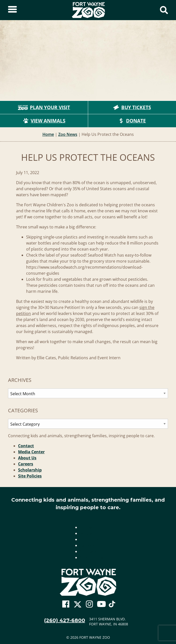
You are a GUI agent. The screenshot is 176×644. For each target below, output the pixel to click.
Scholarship (30, 470)
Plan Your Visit (44, 107)
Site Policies (30, 476)
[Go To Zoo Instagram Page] (89, 604)
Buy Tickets (132, 107)
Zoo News (68, 134)
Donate (132, 121)
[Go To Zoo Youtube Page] (101, 604)
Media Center (31, 452)
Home (48, 134)
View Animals (44, 121)
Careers (26, 464)
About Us (27, 458)
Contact (26, 446)
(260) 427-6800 (65, 620)
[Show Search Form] (164, 10)
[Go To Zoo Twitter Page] (78, 606)
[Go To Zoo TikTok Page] (112, 606)
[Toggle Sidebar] (12, 10)
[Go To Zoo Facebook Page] (66, 604)
